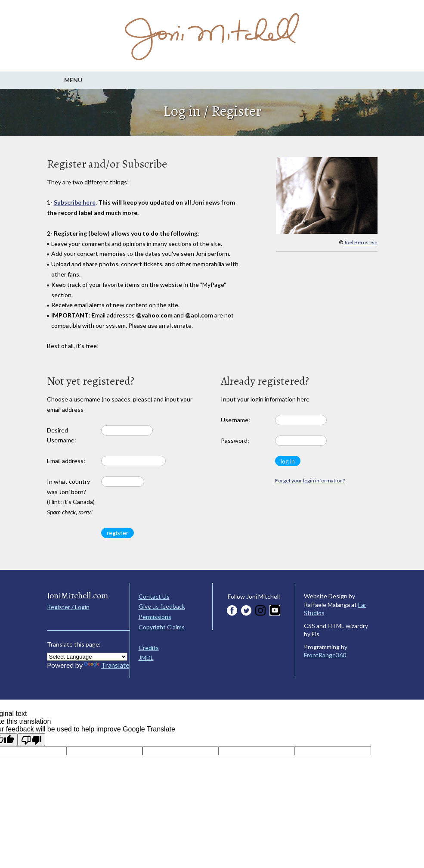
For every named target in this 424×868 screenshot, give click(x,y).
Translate (107, 665)
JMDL (146, 658)
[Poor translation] (31, 740)
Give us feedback (162, 606)
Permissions (155, 617)
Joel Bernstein (361, 242)
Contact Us (154, 596)
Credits (149, 648)
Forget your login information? (310, 481)
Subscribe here (75, 202)
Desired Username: (62, 435)
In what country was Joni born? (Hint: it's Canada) (71, 497)
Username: (235, 420)
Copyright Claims (162, 627)
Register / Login (68, 607)
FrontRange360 (325, 655)
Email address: (66, 461)
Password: (235, 440)
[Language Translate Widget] (87, 657)
